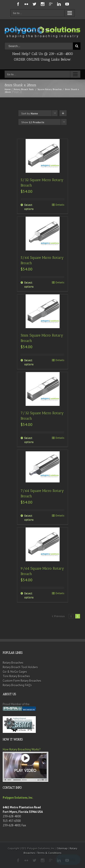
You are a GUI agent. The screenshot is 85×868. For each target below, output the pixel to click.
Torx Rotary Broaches (16, 676)
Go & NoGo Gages (15, 672)
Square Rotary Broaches (50, 89)
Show (33, 122)
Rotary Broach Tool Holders (20, 667)
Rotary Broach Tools (24, 89)
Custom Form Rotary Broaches (22, 681)
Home (7, 89)
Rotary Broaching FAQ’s (17, 685)
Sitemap (62, 848)
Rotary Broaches (13, 663)
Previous (59, 616)
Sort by (30, 113)
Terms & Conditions (49, 853)
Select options (29, 207)
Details (60, 205)
